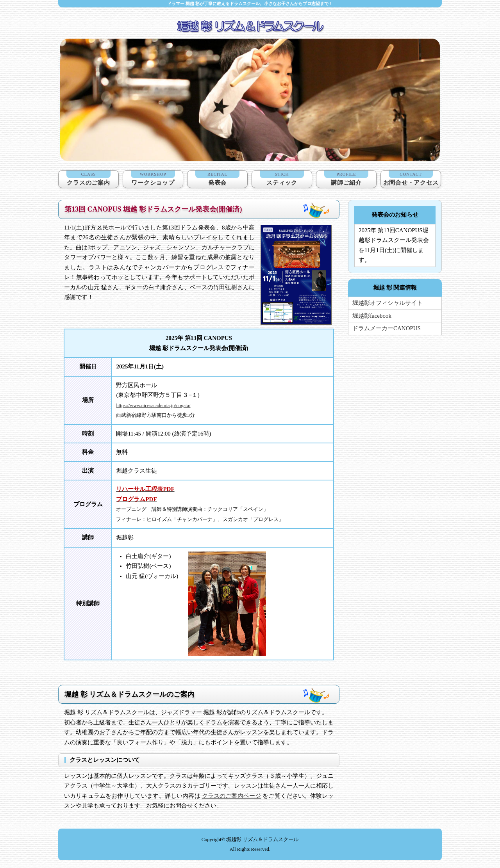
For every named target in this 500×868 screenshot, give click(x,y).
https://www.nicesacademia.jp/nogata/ (153, 406)
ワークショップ (153, 178)
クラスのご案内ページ (232, 796)
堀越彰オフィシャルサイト (387, 303)
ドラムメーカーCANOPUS (387, 328)
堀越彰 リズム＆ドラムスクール (262, 840)
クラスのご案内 (88, 178)
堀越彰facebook (372, 316)
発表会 (217, 178)
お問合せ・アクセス (411, 178)
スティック (282, 178)
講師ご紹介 (346, 178)
